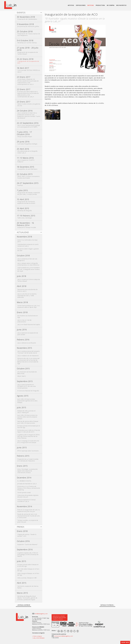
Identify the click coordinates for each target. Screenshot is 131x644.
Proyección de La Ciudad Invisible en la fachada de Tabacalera (28, 460)
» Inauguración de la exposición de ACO (28, 62)
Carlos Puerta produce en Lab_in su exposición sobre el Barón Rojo (29, 306)
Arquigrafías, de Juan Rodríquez (27, 169)
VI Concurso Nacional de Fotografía (28, 391)
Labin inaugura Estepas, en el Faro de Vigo (28, 574)
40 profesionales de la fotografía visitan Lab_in (27, 152)
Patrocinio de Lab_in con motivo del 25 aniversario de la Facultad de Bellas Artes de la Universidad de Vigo (28, 361)
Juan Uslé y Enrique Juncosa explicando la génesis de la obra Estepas (27, 401)
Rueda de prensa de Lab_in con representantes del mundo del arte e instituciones (29, 516)
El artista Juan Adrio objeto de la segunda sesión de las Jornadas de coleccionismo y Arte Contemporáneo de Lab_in (28, 94)
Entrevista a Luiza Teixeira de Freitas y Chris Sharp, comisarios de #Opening (29, 488)
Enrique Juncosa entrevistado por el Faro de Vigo (29, 427)
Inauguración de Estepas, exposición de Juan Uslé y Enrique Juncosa (29, 193)
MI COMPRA (111, 5)
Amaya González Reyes (25, 137)
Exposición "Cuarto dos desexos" (28, 544)
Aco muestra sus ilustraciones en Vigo (28, 317)
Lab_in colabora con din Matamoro (28, 356)
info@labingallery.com (41, 614)
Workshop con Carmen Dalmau (27, 43)
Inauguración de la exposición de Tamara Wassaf (28, 53)
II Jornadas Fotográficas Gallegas (27, 144)
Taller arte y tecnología (25, 218)
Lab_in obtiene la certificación (27, 343)
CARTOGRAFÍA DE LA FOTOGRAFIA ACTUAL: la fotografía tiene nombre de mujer (29, 269)
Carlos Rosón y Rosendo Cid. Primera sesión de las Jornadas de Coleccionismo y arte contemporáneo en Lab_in (28, 82)
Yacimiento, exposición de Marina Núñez (28, 587)
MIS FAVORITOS (121, 5)
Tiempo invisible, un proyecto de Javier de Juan (28, 521)
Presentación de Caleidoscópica (27, 19)
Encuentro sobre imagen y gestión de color (28, 250)
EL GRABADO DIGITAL (24, 481)
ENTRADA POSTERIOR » (107, 605)
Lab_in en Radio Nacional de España (29, 325)
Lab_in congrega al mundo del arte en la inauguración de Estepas (28, 442)
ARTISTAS (71, 5)
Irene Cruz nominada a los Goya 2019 (27, 241)
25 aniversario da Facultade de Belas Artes (27, 373)
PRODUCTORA (100, 5)
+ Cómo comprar (37, 636)
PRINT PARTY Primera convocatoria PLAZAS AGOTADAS (28, 177)
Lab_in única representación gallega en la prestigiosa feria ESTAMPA (29, 126)
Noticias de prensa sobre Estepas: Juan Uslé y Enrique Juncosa (28, 422)
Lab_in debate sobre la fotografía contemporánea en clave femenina (28, 264)
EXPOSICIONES (81, 5)
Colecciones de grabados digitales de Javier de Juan (28, 496)
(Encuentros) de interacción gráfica (28, 26)
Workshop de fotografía (25, 211)
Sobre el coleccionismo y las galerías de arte (29, 105)
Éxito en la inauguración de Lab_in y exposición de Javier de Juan (29, 511)
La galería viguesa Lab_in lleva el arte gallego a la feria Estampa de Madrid (28, 555)
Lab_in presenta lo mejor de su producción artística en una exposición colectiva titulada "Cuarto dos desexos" (29, 115)
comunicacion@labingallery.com (64, 636)
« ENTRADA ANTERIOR (23, 605)
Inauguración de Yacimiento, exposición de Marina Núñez (26, 202)
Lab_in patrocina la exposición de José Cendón (28, 334)
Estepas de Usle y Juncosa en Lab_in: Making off (27, 412)
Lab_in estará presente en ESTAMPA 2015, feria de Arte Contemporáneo (27, 386)
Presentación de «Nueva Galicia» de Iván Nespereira (29, 35)
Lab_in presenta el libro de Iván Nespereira (27, 260)
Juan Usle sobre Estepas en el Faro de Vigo (28, 570)
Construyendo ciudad (24, 493)
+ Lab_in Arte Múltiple (38, 638)
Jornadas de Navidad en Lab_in (27, 484)
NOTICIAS (91, 5)
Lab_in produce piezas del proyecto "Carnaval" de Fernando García (29, 352)
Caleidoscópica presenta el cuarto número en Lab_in (28, 245)
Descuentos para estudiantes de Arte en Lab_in (28, 290)
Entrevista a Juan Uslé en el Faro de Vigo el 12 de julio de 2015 (29, 431)
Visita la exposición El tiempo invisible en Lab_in (27, 501)
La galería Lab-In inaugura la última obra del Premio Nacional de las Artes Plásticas (29, 436)
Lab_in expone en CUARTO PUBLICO (26, 161)
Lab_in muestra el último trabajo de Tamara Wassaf (29, 280)
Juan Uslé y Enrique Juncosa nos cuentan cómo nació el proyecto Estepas (27, 417)
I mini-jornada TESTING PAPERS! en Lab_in (29, 71)
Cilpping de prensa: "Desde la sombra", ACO (27, 535)
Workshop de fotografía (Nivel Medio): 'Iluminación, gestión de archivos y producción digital (27, 598)
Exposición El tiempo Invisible (27, 227)
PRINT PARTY (22, 376)
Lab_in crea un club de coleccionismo (25, 321)
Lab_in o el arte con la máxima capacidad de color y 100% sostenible (27, 296)
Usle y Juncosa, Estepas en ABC (27, 578)
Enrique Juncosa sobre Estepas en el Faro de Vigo (28, 565)
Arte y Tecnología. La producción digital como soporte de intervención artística (28, 471)
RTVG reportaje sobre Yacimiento (28, 451)
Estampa (20, 185)
